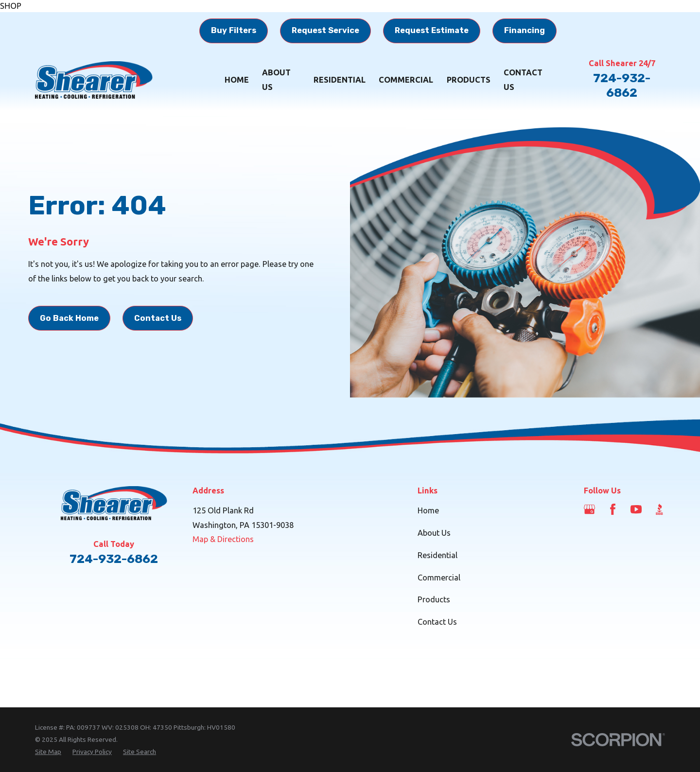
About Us (434, 533)
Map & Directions (223, 539)
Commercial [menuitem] (406, 80)
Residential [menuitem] (340, 80)
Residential (437, 555)
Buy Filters (234, 30)
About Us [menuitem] (276, 80)
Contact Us (158, 318)
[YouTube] (636, 509)
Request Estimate (432, 30)
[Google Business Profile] (589, 509)
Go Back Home (69, 318)
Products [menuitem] (469, 80)
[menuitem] (48, 752)
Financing (525, 30)
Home (428, 510)
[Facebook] (613, 509)
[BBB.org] (659, 509)
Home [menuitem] (237, 80)
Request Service (325, 30)
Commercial (439, 578)
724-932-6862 (622, 85)
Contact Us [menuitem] (523, 80)
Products (434, 599)
